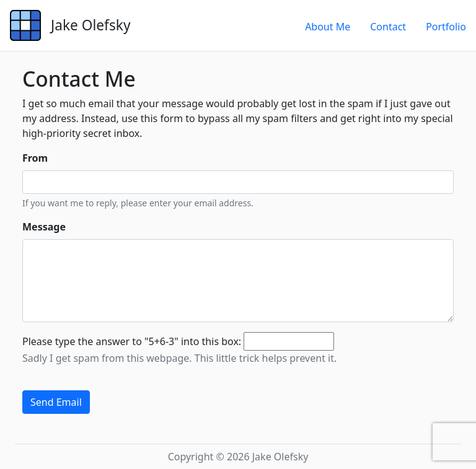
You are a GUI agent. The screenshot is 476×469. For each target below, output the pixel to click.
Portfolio (446, 27)
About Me (328, 27)
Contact (388, 27)
